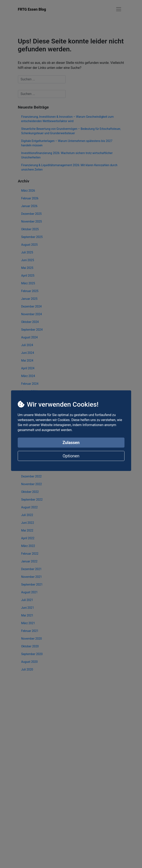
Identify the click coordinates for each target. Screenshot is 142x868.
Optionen (71, 456)
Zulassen (71, 443)
